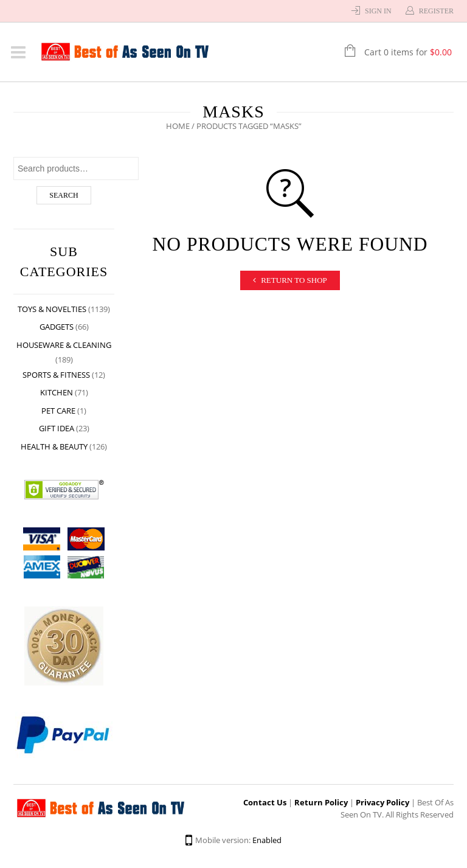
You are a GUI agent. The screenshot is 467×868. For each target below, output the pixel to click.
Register (436, 11)
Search (64, 195)
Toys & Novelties (52, 309)
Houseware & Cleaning (64, 345)
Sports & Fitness (56, 375)
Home (178, 126)
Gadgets (57, 327)
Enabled (267, 840)
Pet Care (58, 411)
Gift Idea (57, 428)
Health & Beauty (54, 446)
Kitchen (57, 392)
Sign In (378, 11)
